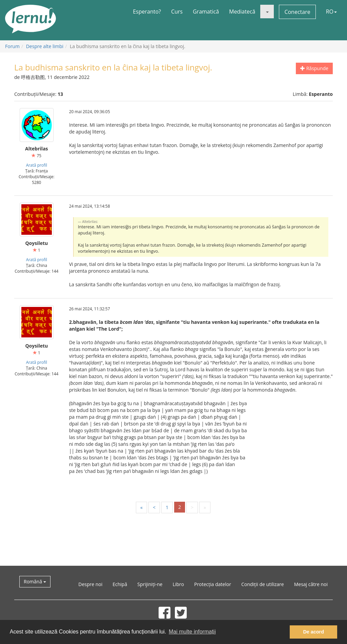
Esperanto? (147, 12)
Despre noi (90, 584)
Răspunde (314, 68)
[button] (267, 12)
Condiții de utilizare (263, 584)
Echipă (120, 584)
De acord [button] (313, 632)
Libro (178, 584)
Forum (12, 46)
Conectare (297, 12)
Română (35, 581)
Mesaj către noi (311, 584)
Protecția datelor (213, 584)
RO (331, 12)
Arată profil (37, 165)
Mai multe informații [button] (192, 632)
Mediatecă (242, 12)
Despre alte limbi (45, 46)
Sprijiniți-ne (150, 584)
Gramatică (206, 12)
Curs (177, 12)
